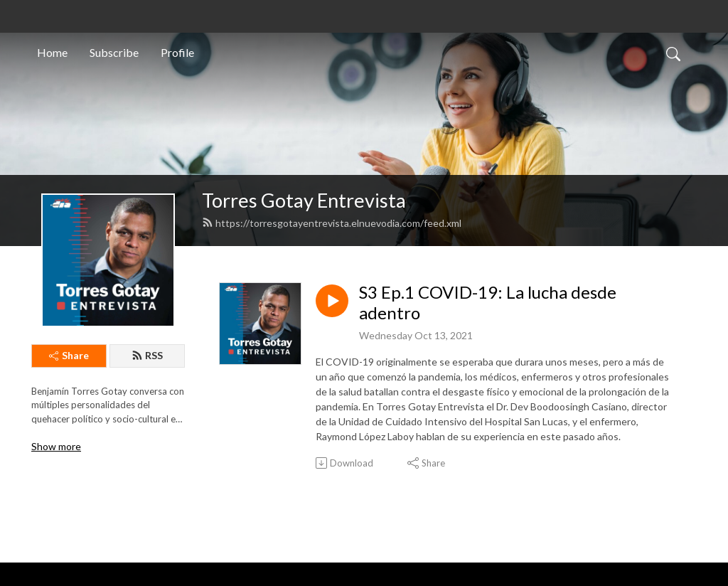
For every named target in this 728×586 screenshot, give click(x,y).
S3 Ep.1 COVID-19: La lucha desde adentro (488, 303)
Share (69, 355)
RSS (147, 355)
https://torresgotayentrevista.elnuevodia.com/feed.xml (332, 223)
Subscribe (114, 52)
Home (52, 52)
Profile (177, 52)
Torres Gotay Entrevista (304, 200)
